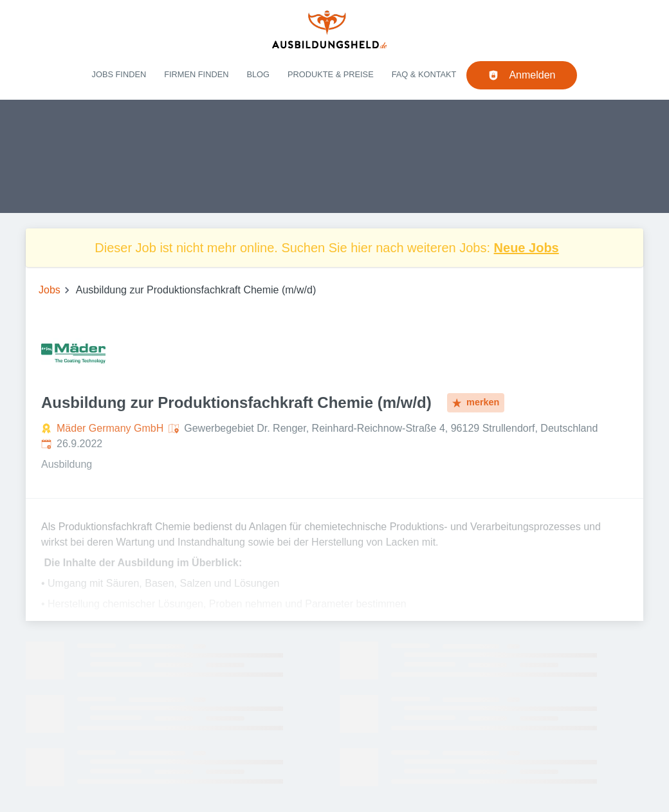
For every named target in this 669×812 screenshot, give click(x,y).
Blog (258, 74)
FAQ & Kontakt (424, 74)
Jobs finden (119, 74)
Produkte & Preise (331, 74)
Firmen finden (196, 74)
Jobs (50, 290)
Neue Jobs (527, 248)
